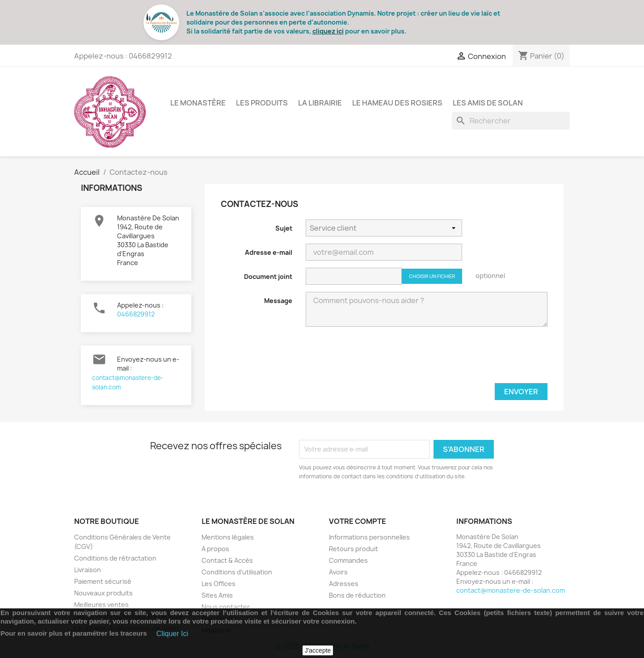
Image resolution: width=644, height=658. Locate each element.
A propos (215, 549)
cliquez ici (328, 31)
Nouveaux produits (103, 593)
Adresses (344, 584)
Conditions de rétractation (115, 558)
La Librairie (320, 103)
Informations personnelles (369, 537)
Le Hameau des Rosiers (397, 103)
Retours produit (354, 549)
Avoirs (338, 572)
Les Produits (262, 103)
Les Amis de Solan (488, 103)
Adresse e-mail (269, 252)
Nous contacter (226, 607)
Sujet (284, 228)
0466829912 (136, 314)
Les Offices (219, 584)
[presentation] (480, 359)
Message (278, 301)
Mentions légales (228, 537)
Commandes (348, 560)
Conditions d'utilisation (237, 572)
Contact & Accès (227, 560)
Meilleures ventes (101, 605)
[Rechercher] (511, 121)
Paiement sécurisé (103, 581)
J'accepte (318, 650)
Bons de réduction (357, 595)
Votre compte (358, 521)
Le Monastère (198, 103)
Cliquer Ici (172, 634)
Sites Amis (217, 595)
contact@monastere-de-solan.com (511, 590)
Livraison (88, 570)
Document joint (268, 276)
